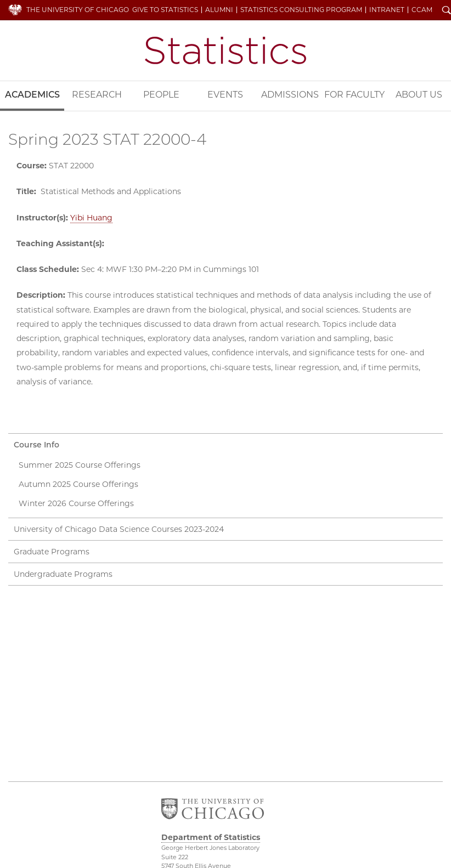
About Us (419, 95)
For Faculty (354, 95)
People (161, 95)
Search (447, 11)
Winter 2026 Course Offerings (76, 503)
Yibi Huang (91, 218)
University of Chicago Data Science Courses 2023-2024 (119, 529)
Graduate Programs (52, 552)
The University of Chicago (78, 10)
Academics (32, 95)
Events (225, 95)
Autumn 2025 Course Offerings (78, 484)
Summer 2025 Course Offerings (80, 465)
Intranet (387, 10)
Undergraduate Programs (63, 574)
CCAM (422, 10)
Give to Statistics (165, 10)
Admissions (290, 95)
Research (97, 95)
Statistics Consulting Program (301, 10)
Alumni (219, 10)
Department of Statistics (226, 50)
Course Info (36, 445)
